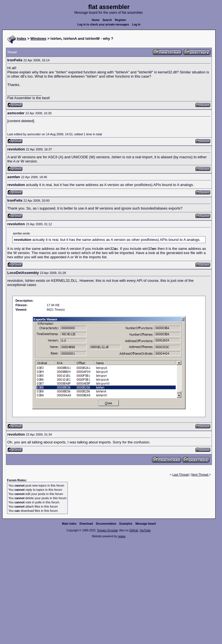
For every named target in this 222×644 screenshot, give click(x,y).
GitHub (134, 530)
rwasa (122, 536)
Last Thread (181, 475)
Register (120, 20)
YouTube (145, 530)
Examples (126, 524)
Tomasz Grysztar (107, 530)
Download (86, 524)
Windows (38, 39)
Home (96, 20)
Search (107, 20)
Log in (136, 25)
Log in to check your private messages (103, 25)
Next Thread (200, 475)
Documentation (106, 524)
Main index (69, 524)
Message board (146, 524)
